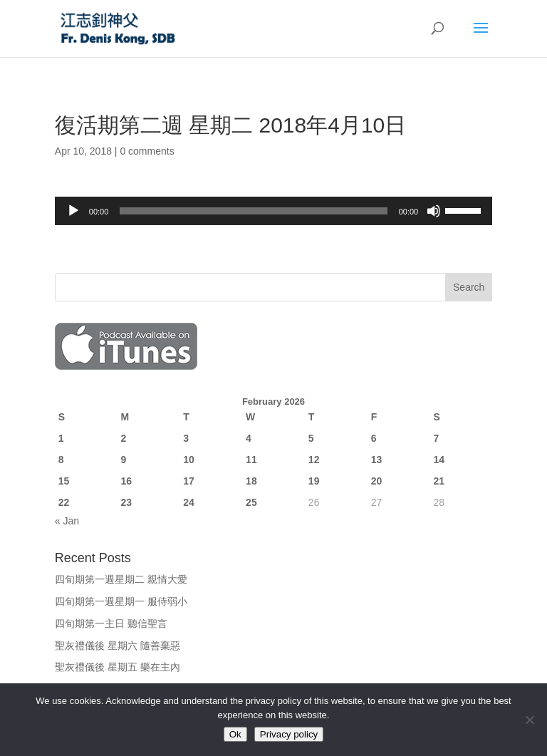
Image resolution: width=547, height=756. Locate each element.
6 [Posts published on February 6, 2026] (374, 438)
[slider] (253, 211)
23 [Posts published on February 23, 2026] (127, 502)
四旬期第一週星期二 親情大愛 (121, 579)
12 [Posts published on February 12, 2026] (314, 460)
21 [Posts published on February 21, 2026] (439, 481)
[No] (529, 720)
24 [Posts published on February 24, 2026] (189, 502)
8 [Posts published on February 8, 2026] (61, 460)
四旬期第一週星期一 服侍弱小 (121, 601)
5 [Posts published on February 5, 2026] (311, 438)
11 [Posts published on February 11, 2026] (251, 460)
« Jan (67, 521)
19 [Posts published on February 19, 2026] (314, 481)
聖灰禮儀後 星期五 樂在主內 (118, 667)
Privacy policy (289, 734)
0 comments (147, 151)
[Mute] (434, 211)
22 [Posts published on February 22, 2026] (64, 502)
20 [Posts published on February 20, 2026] (377, 481)
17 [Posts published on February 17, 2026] (189, 481)
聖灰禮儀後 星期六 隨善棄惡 (118, 646)
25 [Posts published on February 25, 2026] (251, 502)
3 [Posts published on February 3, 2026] (186, 438)
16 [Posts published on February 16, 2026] (127, 481)
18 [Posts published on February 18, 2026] (251, 481)
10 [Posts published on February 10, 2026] (189, 460)
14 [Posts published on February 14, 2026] (439, 460)
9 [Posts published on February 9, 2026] (124, 460)
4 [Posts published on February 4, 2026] (249, 438)
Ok (235, 734)
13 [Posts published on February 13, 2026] (377, 460)
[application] (273, 211)
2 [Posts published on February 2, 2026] (124, 438)
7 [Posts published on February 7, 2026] (436, 438)
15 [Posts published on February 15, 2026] (64, 481)
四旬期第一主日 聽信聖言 (111, 623)
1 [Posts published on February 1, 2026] (61, 438)
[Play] (73, 211)
